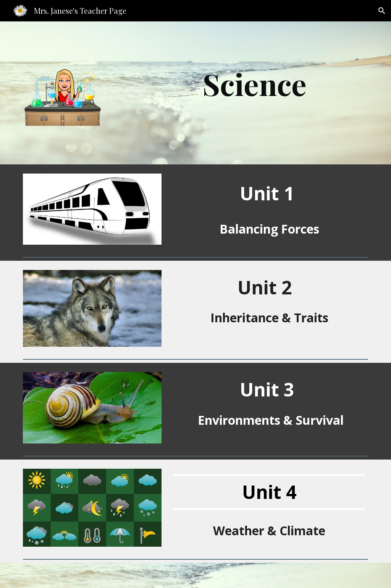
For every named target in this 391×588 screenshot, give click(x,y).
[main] (254, 84)
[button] (382, 11)
